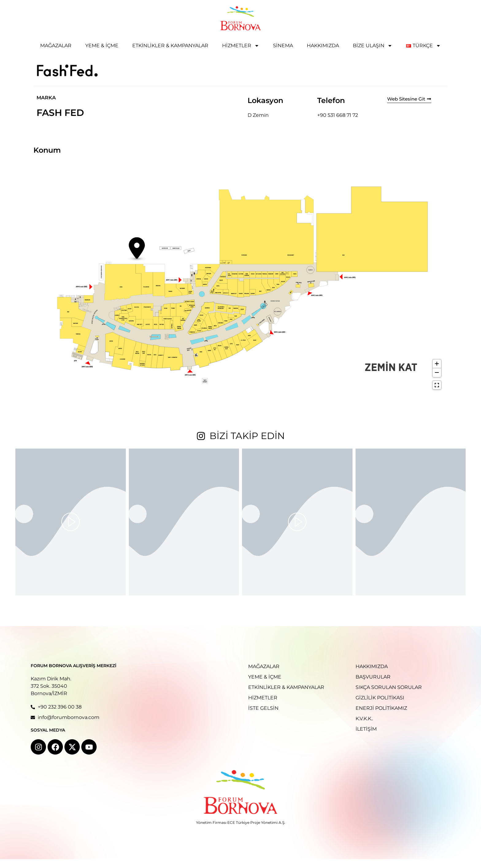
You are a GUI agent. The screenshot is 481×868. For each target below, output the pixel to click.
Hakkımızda (323, 46)
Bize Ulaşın (373, 46)
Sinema (283, 46)
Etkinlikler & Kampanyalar (170, 46)
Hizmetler (241, 46)
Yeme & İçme (102, 46)
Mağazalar (56, 46)
